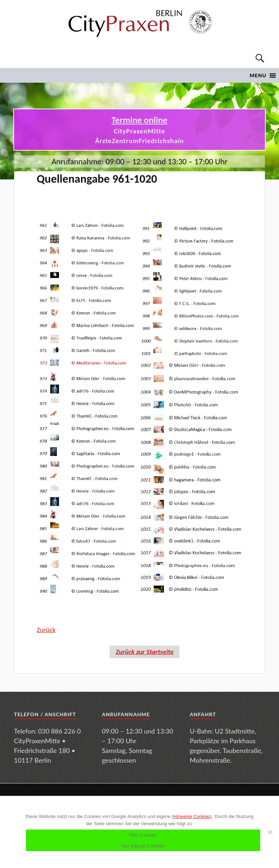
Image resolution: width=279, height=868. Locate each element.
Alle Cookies (143, 835)
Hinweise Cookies (192, 816)
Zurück (46, 630)
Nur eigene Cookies (143, 846)
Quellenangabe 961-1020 (97, 179)
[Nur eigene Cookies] (270, 832)
